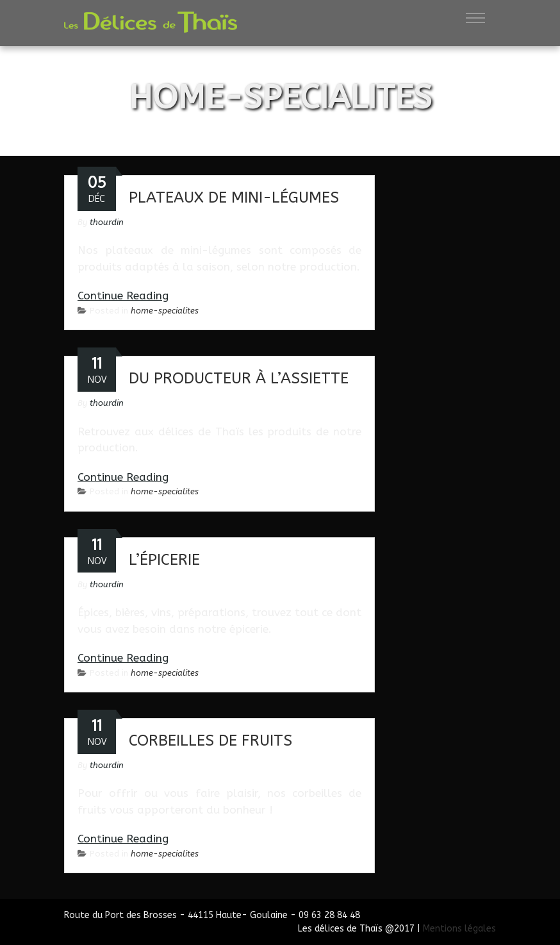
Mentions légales (459, 929)
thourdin (107, 222)
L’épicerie (164, 560)
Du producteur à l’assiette (239, 378)
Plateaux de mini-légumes (234, 197)
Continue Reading (123, 296)
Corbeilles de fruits (210, 740)
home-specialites (165, 311)
